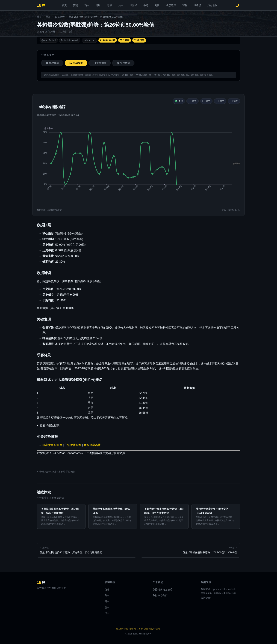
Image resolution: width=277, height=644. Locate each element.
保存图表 (52, 63)
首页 (64, 5)
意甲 (110, 5)
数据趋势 (60, 17)
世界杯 (133, 5)
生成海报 (76, 63)
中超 (146, 5)
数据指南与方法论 (163, 589)
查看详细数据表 (50, 425)
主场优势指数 (73, 445)
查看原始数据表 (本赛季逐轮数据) (58, 472)
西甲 (87, 5)
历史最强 (212, 5)
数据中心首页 (160, 595)
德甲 (98, 5)
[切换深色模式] (237, 5)
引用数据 (123, 63)
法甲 (121, 5)
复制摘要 (100, 63)
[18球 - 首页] (41, 5)
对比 (157, 5)
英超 (76, 5)
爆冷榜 (197, 5)
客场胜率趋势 (92, 445)
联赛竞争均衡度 (52, 445)
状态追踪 (171, 5)
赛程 (185, 5)
